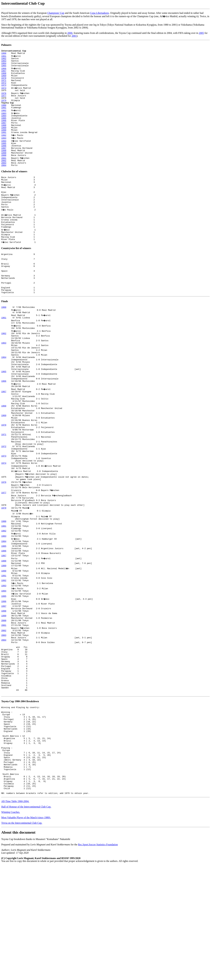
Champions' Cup (56, 13)
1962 (4, 60)
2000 (70, 33)
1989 (4, 140)
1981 (4, 117)
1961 (4, 57)
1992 (4, 148)
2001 (74, 36)
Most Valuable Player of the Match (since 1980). (26, 932)
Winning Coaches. (11, 927)
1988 (4, 137)
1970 (4, 83)
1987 (4, 134)
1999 (4, 168)
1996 (4, 160)
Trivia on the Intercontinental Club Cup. (22, 938)
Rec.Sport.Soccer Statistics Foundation (98, 959)
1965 (4, 68)
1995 (4, 157)
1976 (4, 100)
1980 (4, 114)
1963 (4, 63)
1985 (4, 128)
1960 (4, 54)
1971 (4, 86)
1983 (4, 123)
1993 (4, 151)
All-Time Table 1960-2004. (15, 916)
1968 (4, 77)
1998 (4, 166)
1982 (4, 120)
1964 (4, 65)
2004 (4, 183)
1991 (4, 146)
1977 (4, 103)
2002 (4, 177)
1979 (4, 108)
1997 (4, 163)
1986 (4, 131)
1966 (4, 71)
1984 (4, 126)
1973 (4, 91)
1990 (4, 143)
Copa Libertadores (100, 13)
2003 (4, 180)
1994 (4, 154)
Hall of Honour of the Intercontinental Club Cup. (26, 922)
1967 (4, 74)
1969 (4, 80)
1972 (4, 88)
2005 (201, 33)
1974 (4, 94)
